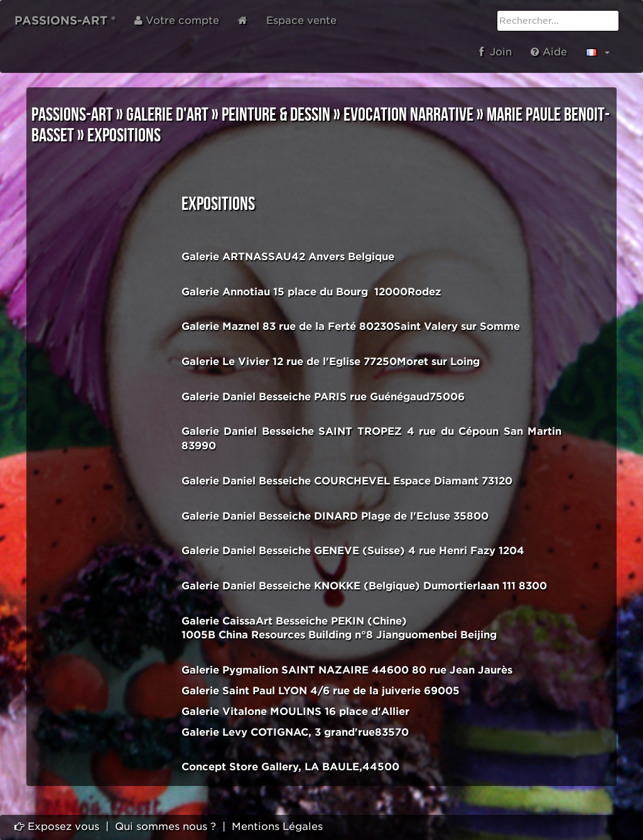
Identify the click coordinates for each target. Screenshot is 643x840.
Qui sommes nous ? (165, 826)
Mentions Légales (277, 826)
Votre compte (177, 20)
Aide (549, 52)
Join (495, 52)
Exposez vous (57, 826)
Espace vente (301, 20)
